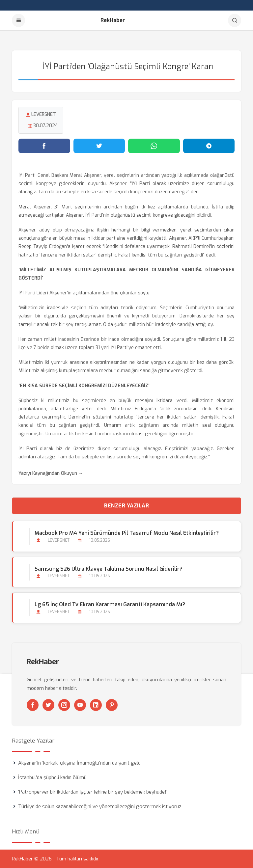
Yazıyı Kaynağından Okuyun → (51, 473)
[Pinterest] (112, 705)
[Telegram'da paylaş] (209, 146)
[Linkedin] (96, 705)
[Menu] (18, 20)
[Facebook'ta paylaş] (44, 146)
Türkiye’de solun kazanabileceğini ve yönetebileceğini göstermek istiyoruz (100, 806)
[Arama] (235, 20)
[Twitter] (48, 705)
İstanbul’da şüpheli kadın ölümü (52, 777)
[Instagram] (64, 705)
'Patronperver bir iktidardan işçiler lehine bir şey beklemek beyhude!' (93, 792)
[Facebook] (33, 705)
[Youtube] (80, 705)
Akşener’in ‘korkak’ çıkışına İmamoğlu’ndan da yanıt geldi (80, 763)
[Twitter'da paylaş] (99, 146)
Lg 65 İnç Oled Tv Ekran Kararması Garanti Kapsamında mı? (110, 604)
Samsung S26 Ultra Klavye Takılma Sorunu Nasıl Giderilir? (109, 569)
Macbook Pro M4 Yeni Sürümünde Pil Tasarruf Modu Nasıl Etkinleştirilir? (127, 533)
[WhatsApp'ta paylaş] (154, 146)
